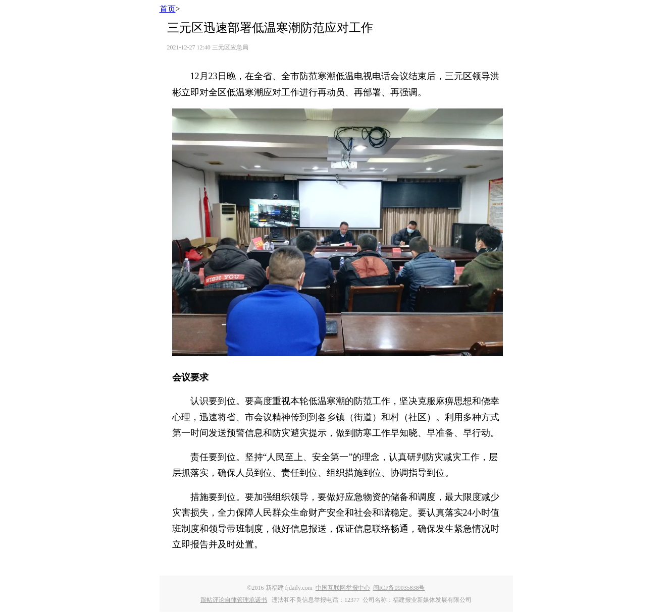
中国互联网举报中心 (343, 588)
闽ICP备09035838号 (399, 588)
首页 (168, 9)
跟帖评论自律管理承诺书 (234, 600)
